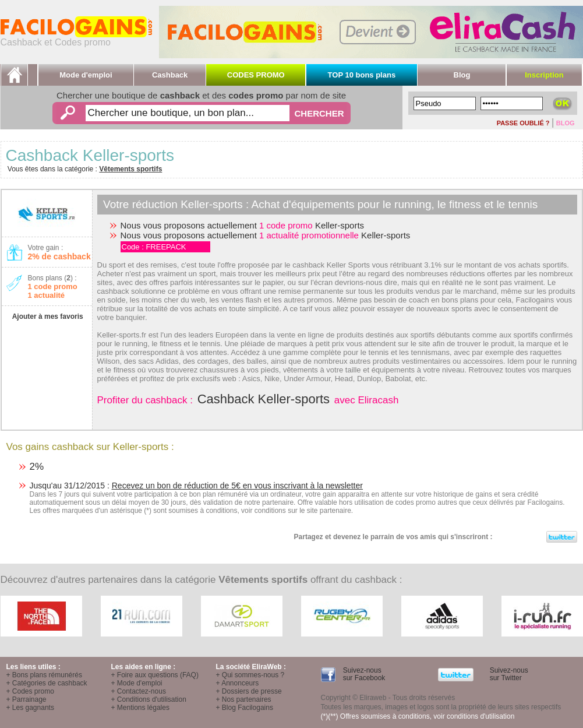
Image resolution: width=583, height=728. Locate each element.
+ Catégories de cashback (47, 683)
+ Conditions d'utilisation (149, 699)
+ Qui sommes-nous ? (250, 675)
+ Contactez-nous (139, 691)
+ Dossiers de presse (249, 691)
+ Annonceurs (238, 683)
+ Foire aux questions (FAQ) (155, 675)
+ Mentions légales (140, 708)
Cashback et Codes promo (76, 38)
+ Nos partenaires (244, 699)
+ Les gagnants (30, 708)
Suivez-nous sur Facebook (363, 674)
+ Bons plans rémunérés (44, 675)
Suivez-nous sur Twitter (508, 674)
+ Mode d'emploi (137, 683)
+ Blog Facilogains (245, 708)
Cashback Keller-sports (264, 399)
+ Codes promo (30, 691)
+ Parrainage (27, 699)
